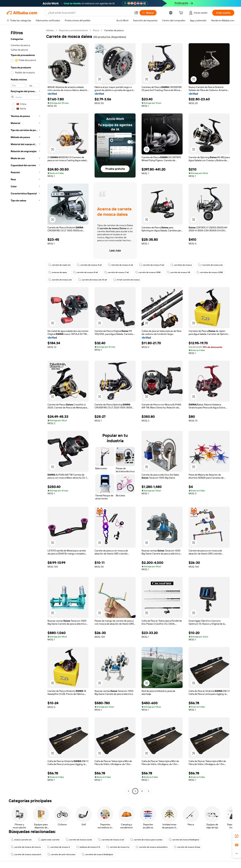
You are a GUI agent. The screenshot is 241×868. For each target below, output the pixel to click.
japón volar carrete (49, 840)
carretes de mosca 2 (58, 847)
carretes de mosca (181, 265)
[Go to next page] (149, 791)
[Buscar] (148, 13)
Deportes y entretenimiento (73, 30)
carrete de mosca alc (60, 280)
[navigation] (25, 411)
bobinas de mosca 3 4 (88, 847)
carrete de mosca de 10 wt (93, 280)
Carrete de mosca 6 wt (121, 265)
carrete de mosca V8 (178, 272)
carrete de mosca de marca (26, 847)
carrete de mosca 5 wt (152, 265)
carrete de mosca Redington (184, 840)
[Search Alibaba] (90, 13)
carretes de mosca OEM (210, 272)
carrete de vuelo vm (59, 265)
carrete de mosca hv (118, 847)
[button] (136, 13)
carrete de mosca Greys (187, 847)
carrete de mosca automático (152, 847)
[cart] (182, 13)
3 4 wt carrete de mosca (127, 280)
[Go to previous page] (129, 791)
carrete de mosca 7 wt (117, 272)
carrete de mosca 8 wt (86, 272)
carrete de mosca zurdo (79, 840)
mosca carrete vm (21, 840)
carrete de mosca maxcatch (26, 854)
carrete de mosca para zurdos (146, 840)
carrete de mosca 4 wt (89, 265)
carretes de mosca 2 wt (111, 840)
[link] (237, 836)
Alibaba (50, 30)
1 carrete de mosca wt (210, 265)
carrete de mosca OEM (148, 272)
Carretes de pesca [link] (114, 30)
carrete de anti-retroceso (61, 854)
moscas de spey (58, 272)
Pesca (96, 30)
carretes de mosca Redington (97, 854)
